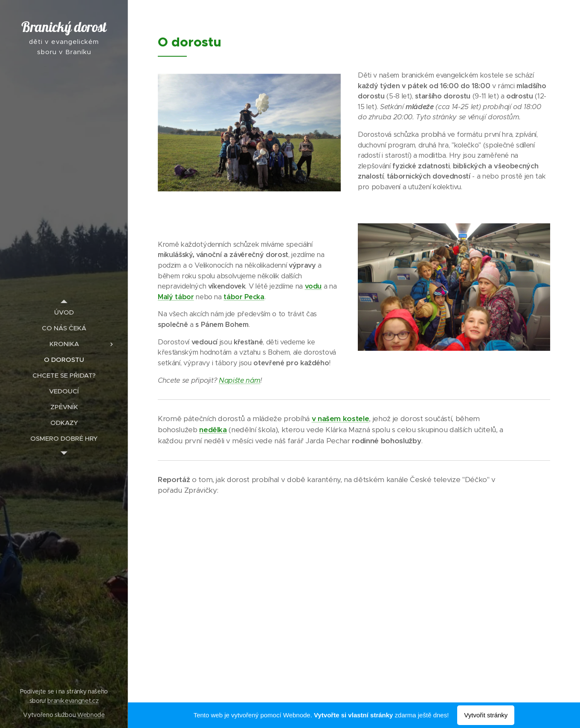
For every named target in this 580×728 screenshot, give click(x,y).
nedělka (213, 430)
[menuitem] (64, 312)
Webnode (91, 715)
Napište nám (239, 380)
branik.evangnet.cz (73, 701)
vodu (313, 286)
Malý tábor (176, 297)
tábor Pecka (244, 297)
